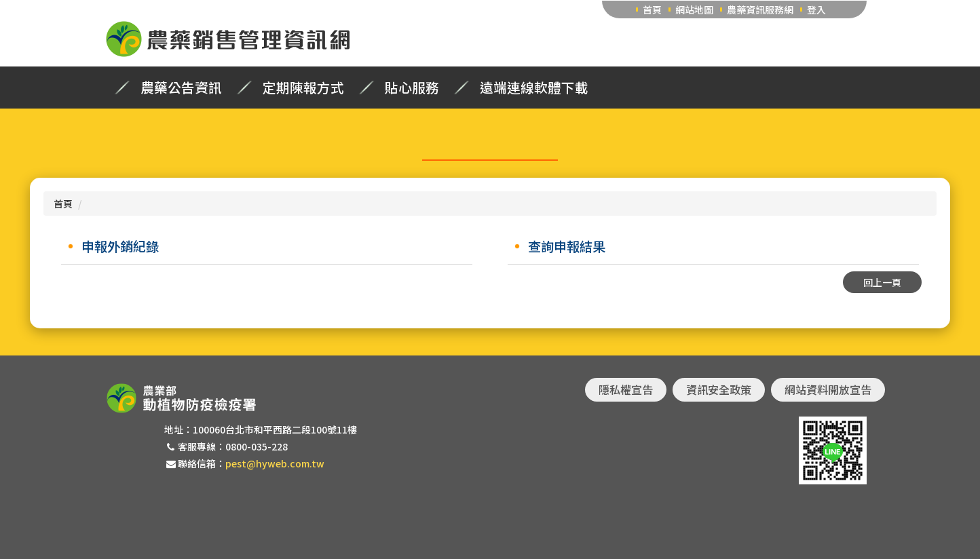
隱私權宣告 (626, 389)
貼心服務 (412, 88)
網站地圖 (694, 9)
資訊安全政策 (719, 389)
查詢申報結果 (567, 246)
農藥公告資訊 (181, 88)
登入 (816, 9)
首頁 (652, 9)
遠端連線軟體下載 (534, 88)
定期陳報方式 (303, 88)
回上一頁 (882, 282)
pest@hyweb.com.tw (275, 463)
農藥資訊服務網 (760, 9)
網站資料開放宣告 (828, 389)
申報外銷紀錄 (120, 246)
